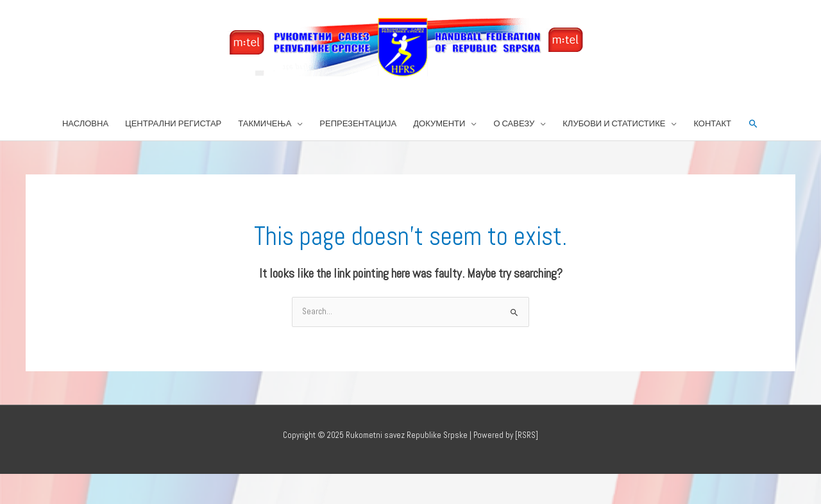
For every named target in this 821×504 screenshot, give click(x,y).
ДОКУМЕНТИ (439, 123)
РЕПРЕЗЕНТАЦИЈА (358, 123)
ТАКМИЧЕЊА (265, 123)
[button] (753, 124)
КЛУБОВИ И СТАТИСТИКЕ (614, 123)
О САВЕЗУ (514, 123)
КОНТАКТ (712, 123)
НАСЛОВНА (85, 123)
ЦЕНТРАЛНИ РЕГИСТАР (173, 123)
